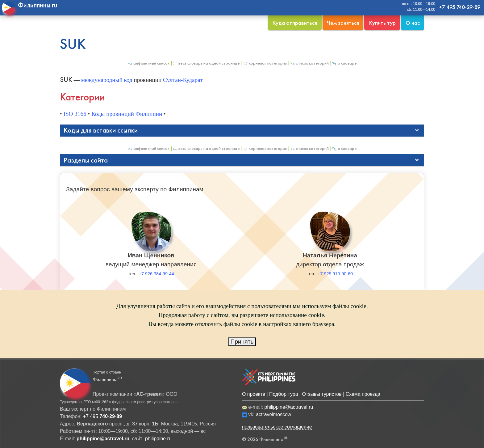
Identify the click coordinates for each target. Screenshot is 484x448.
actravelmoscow (273, 414)
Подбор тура (284, 394)
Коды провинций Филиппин (127, 114)
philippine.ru (158, 439)
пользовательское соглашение (277, 427)
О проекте (254, 394)
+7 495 (102, 416)
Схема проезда (363, 394)
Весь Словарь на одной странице (206, 63)
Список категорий (309, 63)
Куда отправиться (295, 23)
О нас (413, 23)
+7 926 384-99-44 (156, 274)
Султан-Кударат (183, 80)
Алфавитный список (148, 63)
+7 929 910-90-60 (335, 274)
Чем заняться (343, 23)
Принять (242, 342)
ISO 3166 (75, 114)
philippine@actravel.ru (289, 407)
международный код (107, 80)
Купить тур (382, 23)
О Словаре (344, 63)
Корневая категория (265, 63)
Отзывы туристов (322, 394)
